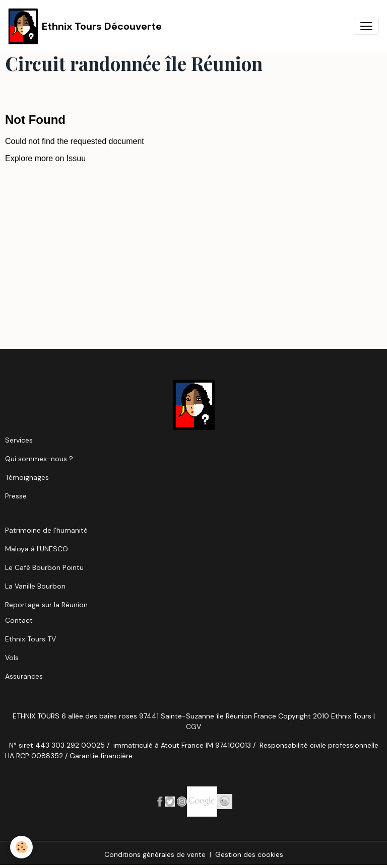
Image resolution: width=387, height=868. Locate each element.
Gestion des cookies (249, 854)
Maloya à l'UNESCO (37, 549)
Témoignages (27, 477)
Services (19, 440)
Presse (16, 496)
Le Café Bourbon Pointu (44, 567)
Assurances (24, 676)
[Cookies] (21, 847)
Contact (19, 620)
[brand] (85, 26)
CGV (193, 727)
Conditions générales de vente (155, 854)
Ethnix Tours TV (30, 639)
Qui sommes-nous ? (39, 459)
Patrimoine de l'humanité (46, 530)
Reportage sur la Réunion (46, 605)
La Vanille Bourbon (35, 586)
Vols (12, 658)
